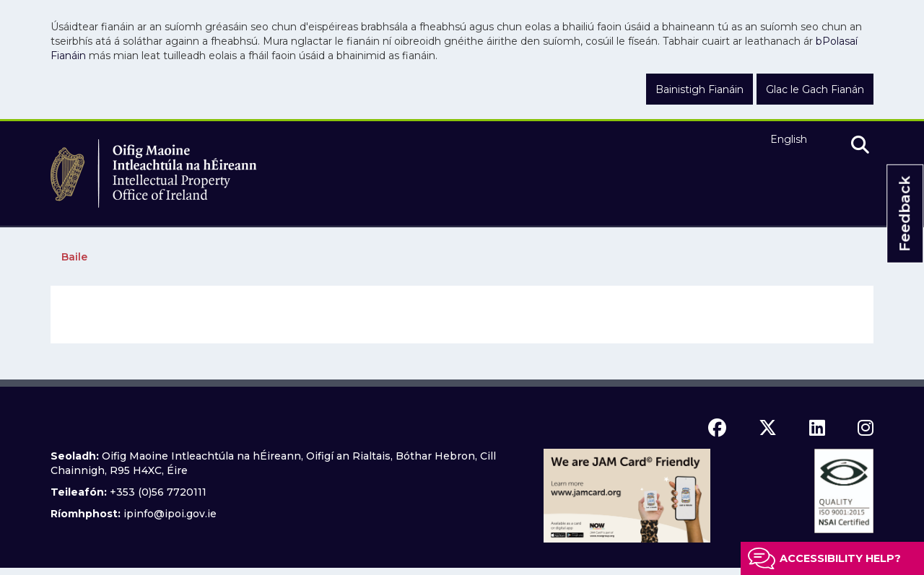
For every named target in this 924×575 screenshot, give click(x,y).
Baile (74, 257)
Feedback (905, 214)
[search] (860, 146)
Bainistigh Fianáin (699, 89)
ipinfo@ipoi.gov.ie (170, 514)
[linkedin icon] (817, 428)
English (789, 139)
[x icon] (768, 428)
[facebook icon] (717, 428)
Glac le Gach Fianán (815, 89)
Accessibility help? (840, 558)
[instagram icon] (866, 428)
